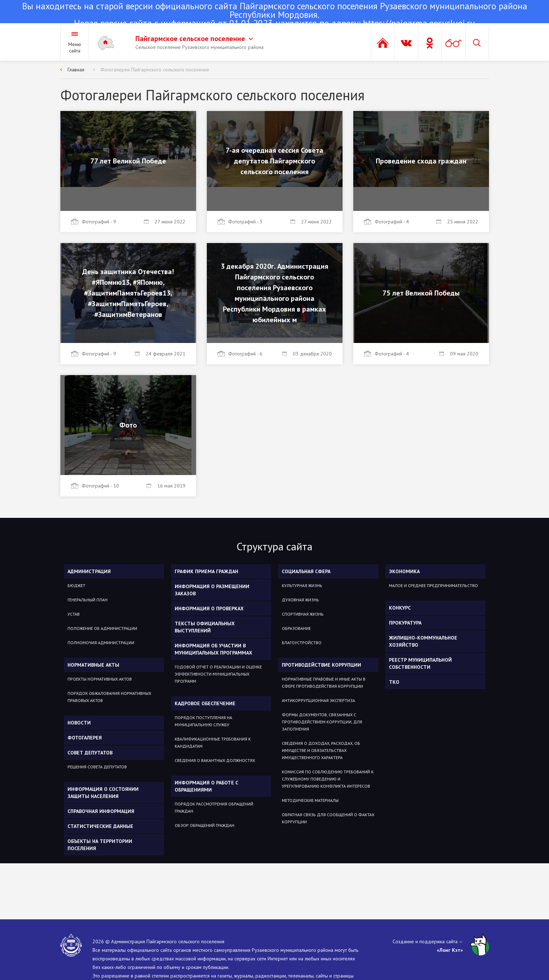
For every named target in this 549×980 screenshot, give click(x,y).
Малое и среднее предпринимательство (433, 585)
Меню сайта (75, 47)
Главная (76, 70)
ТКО (394, 682)
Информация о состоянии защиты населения (103, 793)
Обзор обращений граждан (204, 825)
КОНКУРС (400, 608)
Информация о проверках (209, 608)
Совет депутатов (90, 753)
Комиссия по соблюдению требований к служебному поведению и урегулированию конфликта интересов (328, 779)
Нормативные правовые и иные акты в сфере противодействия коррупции (324, 683)
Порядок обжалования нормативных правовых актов (109, 697)
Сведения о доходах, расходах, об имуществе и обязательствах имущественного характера (321, 750)
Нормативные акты (93, 665)
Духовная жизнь (300, 600)
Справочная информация (101, 811)
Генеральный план (88, 600)
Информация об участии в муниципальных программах (213, 649)
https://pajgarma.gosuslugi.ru (419, 23)
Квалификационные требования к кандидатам (213, 742)
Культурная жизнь (302, 585)
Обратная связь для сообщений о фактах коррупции (328, 818)
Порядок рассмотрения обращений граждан (214, 807)
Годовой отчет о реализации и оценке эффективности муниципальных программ (218, 674)
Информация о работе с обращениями (206, 786)
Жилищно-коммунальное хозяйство (423, 641)
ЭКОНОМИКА (404, 571)
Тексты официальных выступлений (205, 627)
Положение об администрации (102, 628)
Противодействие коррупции (321, 665)
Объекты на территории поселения (100, 845)
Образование (296, 628)
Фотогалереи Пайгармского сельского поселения (155, 70)
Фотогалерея (85, 738)
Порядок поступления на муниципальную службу (203, 721)
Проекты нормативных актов (100, 679)
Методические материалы (310, 800)
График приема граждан (206, 571)
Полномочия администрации (101, 643)
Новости (79, 723)
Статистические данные (100, 826)
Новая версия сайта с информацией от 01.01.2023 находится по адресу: (274, 15)
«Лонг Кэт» (450, 950)
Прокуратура (405, 623)
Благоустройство (302, 643)
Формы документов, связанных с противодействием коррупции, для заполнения (322, 722)
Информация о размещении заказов (212, 590)
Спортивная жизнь (303, 614)
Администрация (89, 571)
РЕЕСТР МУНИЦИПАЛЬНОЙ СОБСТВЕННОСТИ (420, 663)
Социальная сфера (306, 571)
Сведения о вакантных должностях (215, 760)
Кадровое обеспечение (205, 703)
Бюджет (76, 585)
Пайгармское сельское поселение (194, 39)
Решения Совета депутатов (97, 767)
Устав (74, 614)
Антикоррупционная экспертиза (318, 700)
